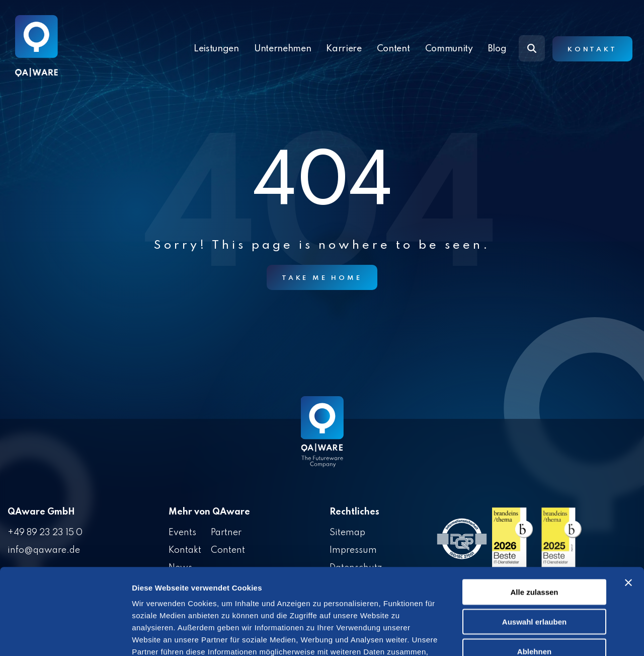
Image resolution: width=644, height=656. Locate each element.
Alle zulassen (534, 511)
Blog (497, 49)
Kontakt (592, 50)
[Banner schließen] (628, 502)
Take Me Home (322, 278)
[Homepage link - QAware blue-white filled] (322, 439)
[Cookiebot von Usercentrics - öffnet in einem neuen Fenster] (65, 636)
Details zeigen (535, 636)
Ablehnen (534, 571)
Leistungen (216, 49)
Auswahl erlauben (534, 541)
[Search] (532, 48)
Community (449, 49)
